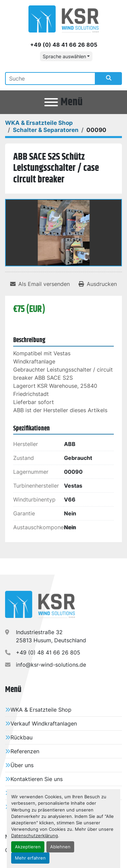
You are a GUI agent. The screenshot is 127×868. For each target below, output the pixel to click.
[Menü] (51, 102)
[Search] (50, 79)
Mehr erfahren (30, 858)
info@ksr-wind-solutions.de (51, 665)
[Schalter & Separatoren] (46, 130)
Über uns (22, 765)
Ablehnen (60, 847)
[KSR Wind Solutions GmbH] (40, 604)
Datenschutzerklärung (35, 836)
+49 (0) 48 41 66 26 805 (64, 45)
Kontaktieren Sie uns (37, 779)
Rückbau (22, 737)
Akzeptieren (28, 847)
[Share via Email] (40, 284)
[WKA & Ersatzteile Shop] (39, 123)
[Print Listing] (98, 284)
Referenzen (25, 751)
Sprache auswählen (64, 56)
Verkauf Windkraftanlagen (44, 724)
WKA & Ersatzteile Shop (41, 710)
